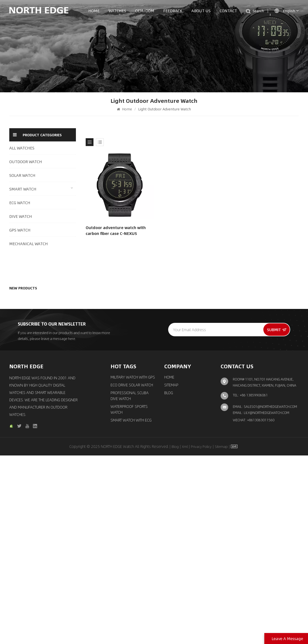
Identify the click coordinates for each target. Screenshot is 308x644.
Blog (169, 581)
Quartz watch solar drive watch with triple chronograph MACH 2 (52, 318)
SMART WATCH (23, 189)
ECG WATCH (20, 203)
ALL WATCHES (22, 148)
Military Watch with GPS (133, 566)
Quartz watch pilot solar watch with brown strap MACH (52, 375)
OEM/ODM (145, 11)
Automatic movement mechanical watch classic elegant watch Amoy (54, 431)
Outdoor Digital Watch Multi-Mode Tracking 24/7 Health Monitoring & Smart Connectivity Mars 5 (55, 277)
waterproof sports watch (129, 598)
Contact (228, 11)
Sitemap (171, 573)
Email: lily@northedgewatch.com (261, 601)
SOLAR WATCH (22, 175)
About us (201, 11)
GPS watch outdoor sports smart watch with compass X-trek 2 (54, 347)
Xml (185, 635)
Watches (117, 11)
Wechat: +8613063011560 (254, 608)
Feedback (173, 11)
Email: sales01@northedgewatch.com (265, 595)
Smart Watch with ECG (131, 609)
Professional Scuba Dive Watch (130, 584)
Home (94, 11)
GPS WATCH (20, 230)
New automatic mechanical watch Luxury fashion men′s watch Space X (54, 459)
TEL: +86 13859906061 (250, 583)
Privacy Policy (201, 635)
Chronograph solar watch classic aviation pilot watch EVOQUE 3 (54, 403)
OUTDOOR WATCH (26, 162)
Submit (277, 518)
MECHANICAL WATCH (29, 244)
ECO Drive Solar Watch (132, 573)
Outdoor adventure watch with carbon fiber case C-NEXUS (116, 231)
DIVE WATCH (21, 216)
